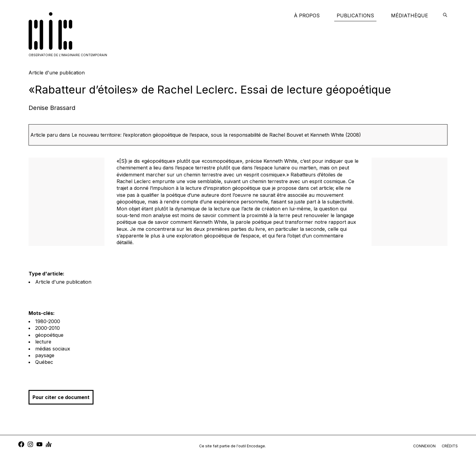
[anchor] (49, 445)
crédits (450, 446)
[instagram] (30, 445)
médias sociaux (53, 349)
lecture (43, 342)
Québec (44, 362)
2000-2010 (48, 328)
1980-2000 (48, 321)
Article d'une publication (63, 282)
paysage (45, 355)
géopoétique (49, 335)
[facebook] (21, 445)
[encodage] (445, 15)
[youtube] (39, 445)
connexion (424, 446)
